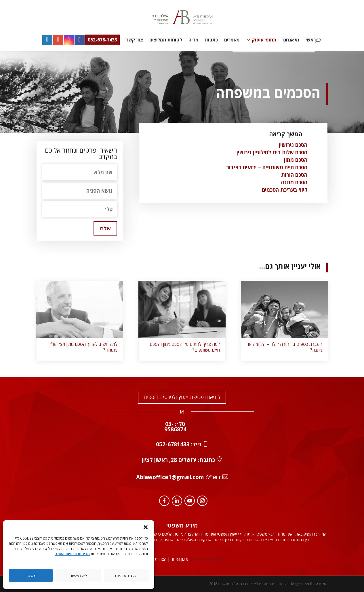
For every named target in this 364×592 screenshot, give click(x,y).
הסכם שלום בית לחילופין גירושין (272, 152)
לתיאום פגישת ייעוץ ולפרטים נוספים (182, 397)
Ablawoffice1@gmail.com (170, 477)
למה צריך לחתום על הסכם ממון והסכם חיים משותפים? (185, 347)
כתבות (211, 40)
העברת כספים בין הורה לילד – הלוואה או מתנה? (285, 347)
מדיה (194, 40)
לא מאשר (79, 576)
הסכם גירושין (293, 145)
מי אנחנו (291, 40)
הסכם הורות (294, 175)
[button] (146, 527)
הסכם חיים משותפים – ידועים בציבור (267, 167)
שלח (105, 228)
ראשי (311, 40)
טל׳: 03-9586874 (175, 427)
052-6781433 (173, 444)
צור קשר (135, 40)
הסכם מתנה (294, 182)
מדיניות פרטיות (208, 559)
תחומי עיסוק (264, 40)
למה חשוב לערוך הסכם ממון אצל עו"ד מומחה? (83, 347)
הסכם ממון (296, 160)
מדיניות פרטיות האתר (73, 554)
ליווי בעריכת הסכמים (285, 190)
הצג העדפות (126, 576)
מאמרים (232, 40)
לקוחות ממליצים (166, 40)
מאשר (31, 576)
